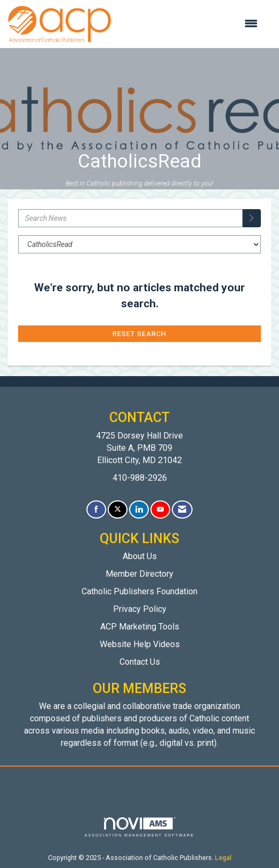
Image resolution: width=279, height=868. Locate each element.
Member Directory (139, 574)
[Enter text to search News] (130, 218)
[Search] (252, 218)
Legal (223, 858)
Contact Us (140, 662)
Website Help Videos (140, 644)
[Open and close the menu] (190, 24)
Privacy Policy (140, 609)
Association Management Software (140, 827)
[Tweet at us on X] (118, 510)
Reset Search (139, 334)
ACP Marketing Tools (140, 627)
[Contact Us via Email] (182, 510)
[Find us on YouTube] (160, 510)
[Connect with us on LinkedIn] (139, 510)
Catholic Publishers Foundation (139, 591)
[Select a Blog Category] (139, 244)
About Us (140, 556)
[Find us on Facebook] (96, 510)
